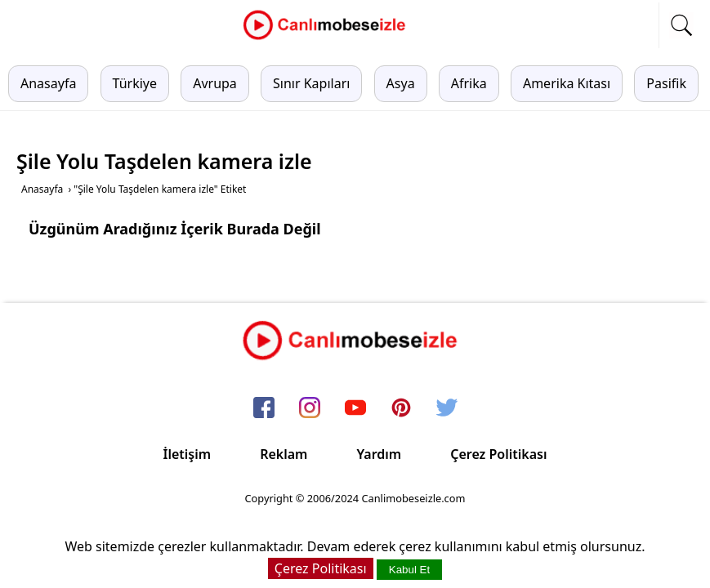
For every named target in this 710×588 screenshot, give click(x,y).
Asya (401, 83)
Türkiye (135, 83)
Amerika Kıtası (567, 83)
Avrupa (215, 83)
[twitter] (447, 409)
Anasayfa (48, 83)
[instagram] (310, 409)
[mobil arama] (681, 25)
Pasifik (666, 83)
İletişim (188, 454)
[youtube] (355, 409)
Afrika (469, 83)
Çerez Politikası (498, 454)
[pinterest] (401, 409)
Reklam (284, 454)
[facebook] (264, 409)
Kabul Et (409, 570)
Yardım (379, 454)
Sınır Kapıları (311, 83)
